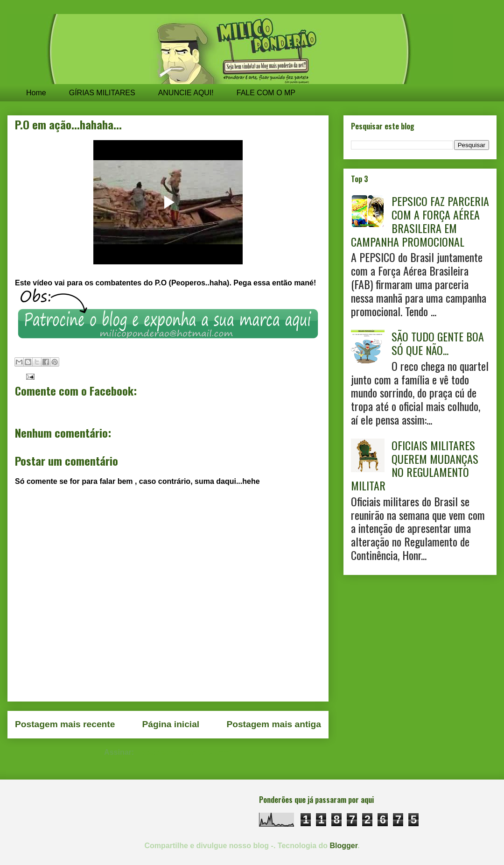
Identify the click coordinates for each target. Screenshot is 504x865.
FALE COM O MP (266, 93)
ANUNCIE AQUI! (186, 93)
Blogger (344, 846)
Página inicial (171, 724)
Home (36, 93)
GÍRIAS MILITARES (102, 93)
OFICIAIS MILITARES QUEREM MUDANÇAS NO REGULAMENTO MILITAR (415, 465)
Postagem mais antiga (274, 724)
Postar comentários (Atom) (184, 752)
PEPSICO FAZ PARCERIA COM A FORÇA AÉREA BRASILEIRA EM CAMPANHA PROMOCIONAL (420, 221)
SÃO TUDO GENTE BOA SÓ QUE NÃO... (438, 343)
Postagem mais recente (65, 724)
